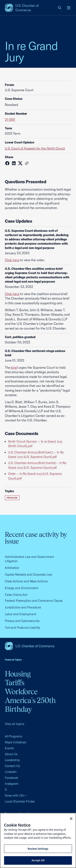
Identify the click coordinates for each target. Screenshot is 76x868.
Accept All (38, 860)
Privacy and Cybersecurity (22, 621)
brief (14, 367)
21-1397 (10, 120)
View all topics (14, 724)
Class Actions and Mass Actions (26, 581)
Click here (12, 260)
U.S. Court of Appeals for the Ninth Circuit (35, 148)
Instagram (12, 784)
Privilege (12, 498)
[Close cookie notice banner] (71, 819)
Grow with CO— (16, 795)
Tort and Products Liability (22, 628)
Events (9, 748)
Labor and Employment (20, 614)
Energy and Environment (21, 588)
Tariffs (15, 683)
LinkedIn (11, 772)
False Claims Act (16, 595)
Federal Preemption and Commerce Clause (34, 601)
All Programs (13, 736)
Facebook (11, 778)
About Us (11, 754)
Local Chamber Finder (20, 801)
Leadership (12, 760)
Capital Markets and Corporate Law (28, 574)
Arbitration (12, 568)
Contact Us (12, 766)
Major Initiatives (16, 742)
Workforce (21, 692)
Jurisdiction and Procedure (23, 607)
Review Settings (38, 849)
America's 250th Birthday (30, 705)
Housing (18, 674)
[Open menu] (69, 8)
